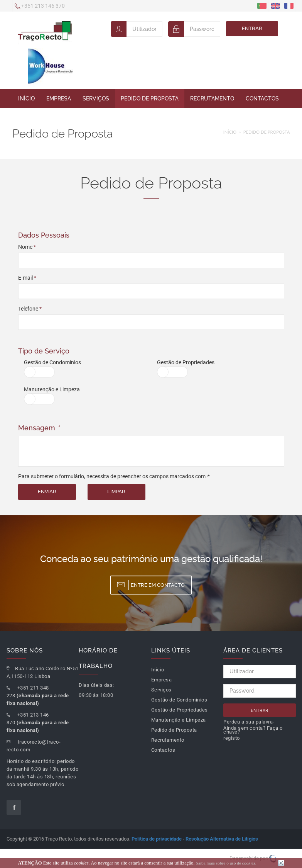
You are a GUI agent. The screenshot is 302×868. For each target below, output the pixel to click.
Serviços (96, 99)
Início (26, 99)
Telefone (30, 309)
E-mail (27, 278)
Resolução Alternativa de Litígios (222, 839)
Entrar (252, 28)
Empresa (59, 99)
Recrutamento (212, 99)
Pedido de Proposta (150, 99)
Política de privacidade (157, 839)
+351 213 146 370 (40, 7)
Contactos (262, 99)
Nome (27, 247)
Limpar (116, 492)
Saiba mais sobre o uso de (226, 863)
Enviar (47, 492)
